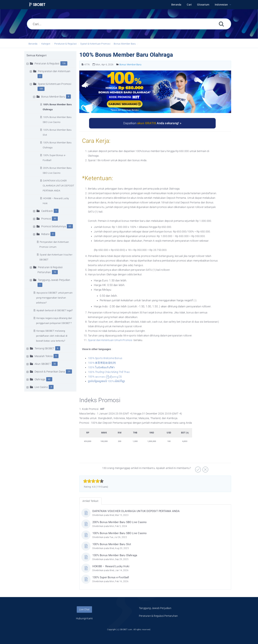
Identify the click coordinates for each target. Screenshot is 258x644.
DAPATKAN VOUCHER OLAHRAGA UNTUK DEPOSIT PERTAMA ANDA (58, 186)
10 (55, 272)
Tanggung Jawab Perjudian (54, 280)
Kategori (46, 44)
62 (49, 379)
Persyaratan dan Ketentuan (54, 71)
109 (41, 89)
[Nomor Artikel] (83, 65)
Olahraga (40, 379)
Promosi (46, 219)
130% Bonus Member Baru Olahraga (115, 555)
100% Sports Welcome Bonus (105, 358)
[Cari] (221, 24)
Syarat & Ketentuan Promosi (95, 44)
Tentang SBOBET (45, 348)
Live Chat (84, 609)
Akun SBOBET (43, 364)
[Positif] (198, 468)
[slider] (93, 481)
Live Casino (41, 387)
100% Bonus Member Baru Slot (112, 544)
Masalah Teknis (44, 356)
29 (69, 372)
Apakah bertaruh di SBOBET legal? (55, 310)
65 (70, 226)
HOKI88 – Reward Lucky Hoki (111, 566)
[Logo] (37, 5)
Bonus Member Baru (125, 44)
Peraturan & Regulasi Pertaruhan (158, 616)
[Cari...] (129, 24)
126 (64, 63)
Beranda (33, 44)
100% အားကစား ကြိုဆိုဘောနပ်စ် (105, 377)
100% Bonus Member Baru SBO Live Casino (120, 533)
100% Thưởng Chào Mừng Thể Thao (109, 372)
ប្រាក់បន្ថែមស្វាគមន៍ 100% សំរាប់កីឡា (106, 381)
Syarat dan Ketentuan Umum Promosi (110, 340)
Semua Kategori (37, 55)
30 (55, 219)
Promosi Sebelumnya (54, 226)
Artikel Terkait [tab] (90, 501)
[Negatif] (205, 468)
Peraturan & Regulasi (66, 44)
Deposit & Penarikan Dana (50, 372)
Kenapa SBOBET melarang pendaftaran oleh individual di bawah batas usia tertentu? (52, 336)
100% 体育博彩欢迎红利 (102, 363)
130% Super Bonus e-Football (111, 577)
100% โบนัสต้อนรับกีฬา (101, 367)
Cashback (47, 211)
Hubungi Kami (84, 618)
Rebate (45, 234)
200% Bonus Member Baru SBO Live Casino (120, 522)
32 (55, 364)
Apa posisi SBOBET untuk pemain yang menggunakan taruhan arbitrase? (54, 298)
